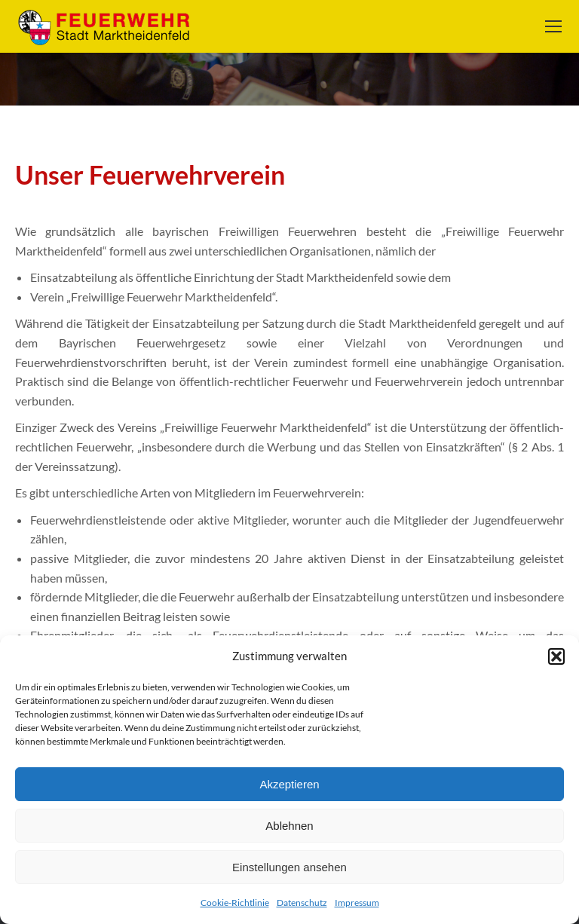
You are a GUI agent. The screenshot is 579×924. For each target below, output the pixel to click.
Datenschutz (302, 903)
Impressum (357, 903)
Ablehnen (289, 826)
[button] (556, 656)
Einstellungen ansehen (289, 867)
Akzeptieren (289, 784)
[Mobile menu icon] (553, 26)
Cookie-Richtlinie (235, 903)
